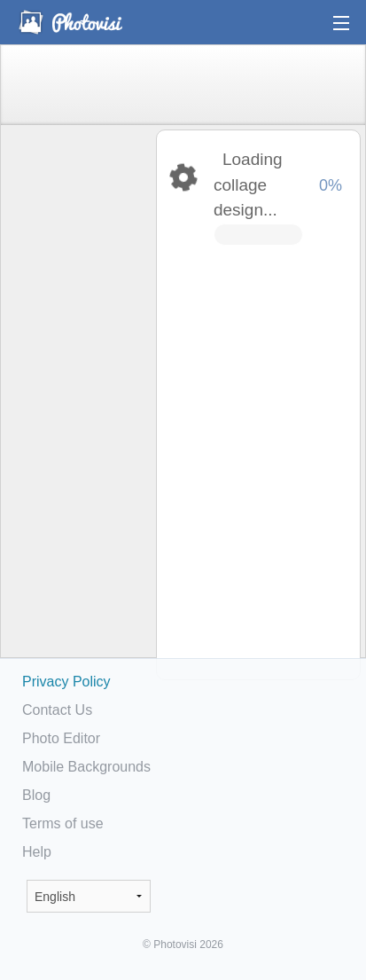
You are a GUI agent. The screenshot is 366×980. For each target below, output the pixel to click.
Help (37, 852)
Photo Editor (61, 738)
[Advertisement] (77, 404)
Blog (36, 795)
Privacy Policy (66, 682)
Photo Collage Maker (70, 22)
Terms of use (63, 823)
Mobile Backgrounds (86, 767)
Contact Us (57, 710)
